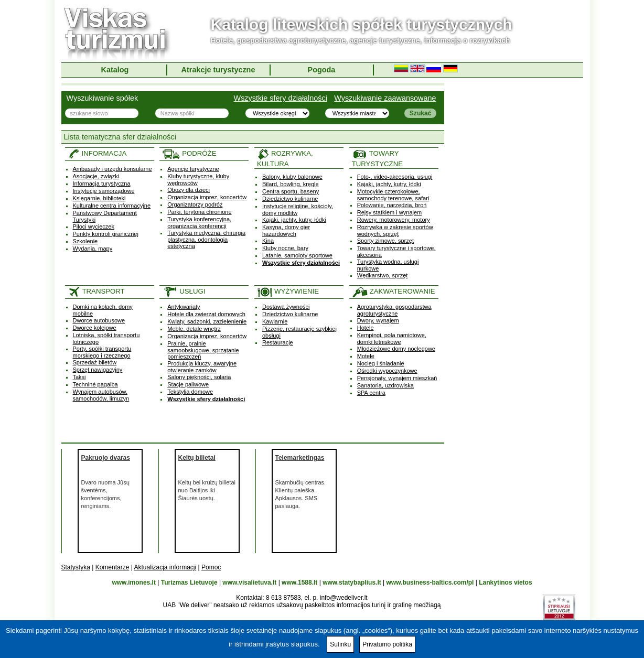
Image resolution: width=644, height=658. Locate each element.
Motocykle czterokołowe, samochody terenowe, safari (393, 195)
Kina (268, 241)
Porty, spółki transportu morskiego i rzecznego (102, 352)
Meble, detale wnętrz (194, 329)
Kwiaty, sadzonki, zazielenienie (207, 321)
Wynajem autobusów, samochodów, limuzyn (101, 395)
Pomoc (211, 567)
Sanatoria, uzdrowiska (385, 385)
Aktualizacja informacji (165, 567)
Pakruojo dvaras (106, 458)
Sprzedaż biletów (95, 362)
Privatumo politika (387, 644)
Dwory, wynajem (378, 320)
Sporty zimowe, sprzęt (385, 241)
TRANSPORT (96, 291)
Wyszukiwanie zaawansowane (385, 98)
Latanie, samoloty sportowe (297, 255)
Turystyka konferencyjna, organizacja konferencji (199, 223)
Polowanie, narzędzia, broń (392, 205)
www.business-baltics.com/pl (430, 583)
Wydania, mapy (93, 249)
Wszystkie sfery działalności (281, 98)
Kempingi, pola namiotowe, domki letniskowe (392, 338)
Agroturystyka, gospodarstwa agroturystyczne (394, 310)
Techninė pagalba (95, 384)
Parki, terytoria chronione (199, 212)
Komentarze (112, 567)
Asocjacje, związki (96, 176)
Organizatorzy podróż (195, 204)
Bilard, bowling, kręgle (291, 184)
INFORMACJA (97, 153)
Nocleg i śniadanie (381, 363)
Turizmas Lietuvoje (189, 583)
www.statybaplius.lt (352, 583)
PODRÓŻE (189, 153)
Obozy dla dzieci (189, 190)
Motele (366, 356)
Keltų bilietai (197, 458)
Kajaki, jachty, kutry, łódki (294, 220)
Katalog (115, 70)
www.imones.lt (134, 583)
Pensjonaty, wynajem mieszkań (397, 378)
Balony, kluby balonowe (292, 177)
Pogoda (322, 70)
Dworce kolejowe (95, 328)
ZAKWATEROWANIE (394, 291)
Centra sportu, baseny (291, 191)
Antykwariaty (184, 307)
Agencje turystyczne (193, 169)
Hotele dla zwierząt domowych (206, 314)
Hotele (366, 328)
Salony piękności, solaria (199, 377)
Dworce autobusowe (99, 320)
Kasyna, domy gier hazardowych (286, 230)
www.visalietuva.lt (249, 583)
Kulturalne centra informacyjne (112, 206)
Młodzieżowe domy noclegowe (396, 349)
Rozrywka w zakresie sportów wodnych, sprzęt (395, 230)
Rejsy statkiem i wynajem (389, 212)
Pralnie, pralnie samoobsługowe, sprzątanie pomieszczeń (203, 350)
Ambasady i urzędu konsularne (112, 169)
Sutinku (340, 644)
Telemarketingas (300, 458)
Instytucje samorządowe (104, 191)
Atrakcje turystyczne (218, 70)
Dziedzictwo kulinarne (290, 199)
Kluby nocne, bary (285, 248)
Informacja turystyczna (102, 184)
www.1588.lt (299, 583)
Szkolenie (85, 241)
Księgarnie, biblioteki (99, 198)
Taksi (79, 377)
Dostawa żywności (286, 307)
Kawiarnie (275, 321)
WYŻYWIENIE (288, 291)
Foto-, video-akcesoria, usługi (395, 177)
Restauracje (278, 342)
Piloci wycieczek (94, 226)
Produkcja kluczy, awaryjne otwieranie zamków (202, 367)
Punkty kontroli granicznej (106, 234)
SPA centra (371, 393)
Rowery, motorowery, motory (394, 220)
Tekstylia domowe (190, 392)
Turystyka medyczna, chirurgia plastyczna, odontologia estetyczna (206, 239)
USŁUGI (184, 291)
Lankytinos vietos (505, 583)
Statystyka (76, 567)
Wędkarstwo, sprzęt (383, 275)
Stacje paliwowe (188, 384)
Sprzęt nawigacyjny (98, 370)
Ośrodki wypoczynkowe (387, 371)
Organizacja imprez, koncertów (207, 197)
